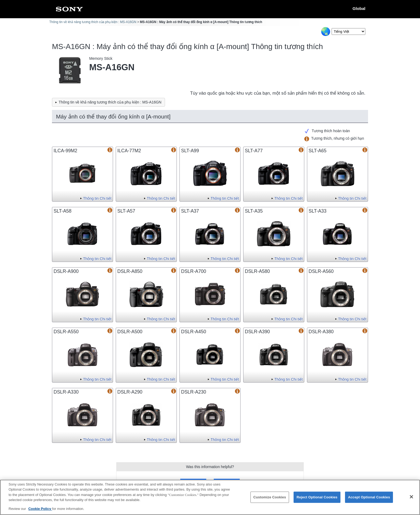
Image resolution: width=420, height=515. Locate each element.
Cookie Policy (40, 512)
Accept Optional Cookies (369, 501)
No (227, 482)
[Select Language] (348, 32)
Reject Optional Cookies (317, 501)
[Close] (411, 500)
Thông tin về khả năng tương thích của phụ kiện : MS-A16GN (93, 22)
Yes (193, 482)
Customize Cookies (270, 501)
